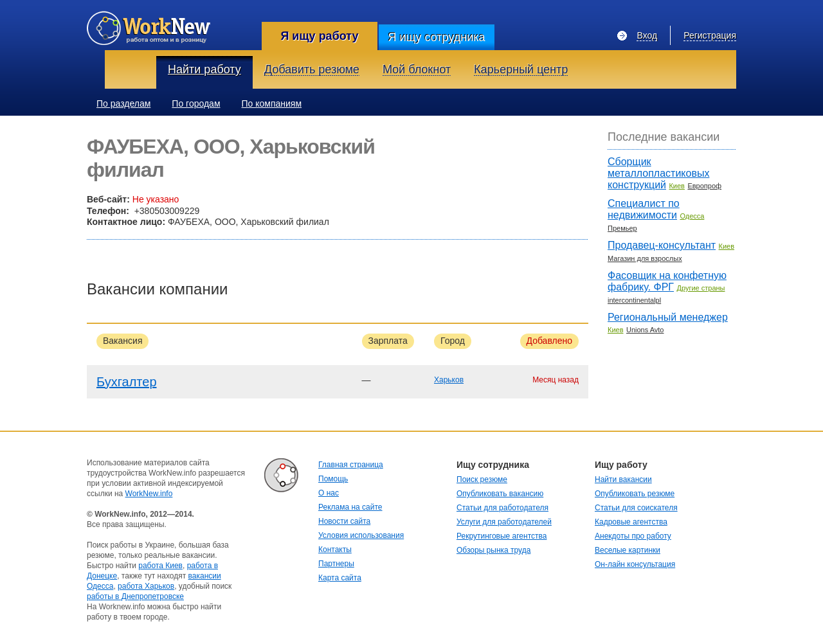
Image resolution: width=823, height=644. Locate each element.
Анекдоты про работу (633, 536)
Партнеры (336, 564)
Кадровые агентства (631, 522)
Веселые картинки (628, 550)
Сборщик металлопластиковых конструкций (658, 173)
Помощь (333, 479)
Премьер (622, 228)
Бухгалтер (127, 382)
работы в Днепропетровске (135, 596)
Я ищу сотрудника (436, 37)
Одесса (692, 216)
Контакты (335, 550)
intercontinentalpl (634, 300)
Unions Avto (645, 330)
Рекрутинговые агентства (502, 536)
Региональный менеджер (668, 317)
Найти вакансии (623, 479)
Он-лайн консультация (635, 564)
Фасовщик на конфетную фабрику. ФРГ (667, 281)
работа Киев (160, 566)
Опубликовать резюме (635, 494)
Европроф (704, 186)
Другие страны (701, 288)
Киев (677, 186)
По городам (196, 103)
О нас (329, 493)
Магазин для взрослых (645, 258)
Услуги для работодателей (504, 522)
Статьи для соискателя (636, 508)
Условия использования (361, 535)
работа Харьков (146, 586)
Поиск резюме (482, 479)
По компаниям (272, 103)
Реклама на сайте (350, 507)
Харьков (449, 380)
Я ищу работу (319, 36)
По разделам (123, 103)
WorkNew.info (149, 494)
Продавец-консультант (662, 245)
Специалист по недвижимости (644, 209)
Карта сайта (340, 578)
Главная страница (351, 465)
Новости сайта (344, 521)
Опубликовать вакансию (500, 494)
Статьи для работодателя (502, 508)
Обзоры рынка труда (493, 550)
